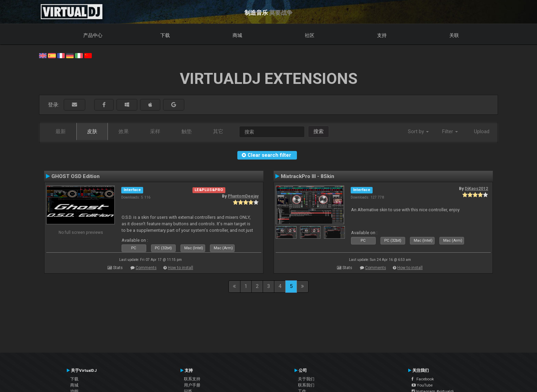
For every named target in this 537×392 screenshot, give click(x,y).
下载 (165, 35)
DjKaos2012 (476, 189)
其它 (218, 131)
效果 (124, 131)
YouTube (422, 385)
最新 (61, 131)
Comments (146, 268)
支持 (382, 35)
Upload (482, 131)
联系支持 (192, 379)
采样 (155, 131)
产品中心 (93, 35)
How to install (180, 268)
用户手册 (192, 385)
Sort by (418, 131)
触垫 (187, 131)
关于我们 (306, 379)
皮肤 (92, 131)
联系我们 (306, 385)
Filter (450, 131)
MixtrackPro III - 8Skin (308, 176)
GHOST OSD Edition (76, 176)
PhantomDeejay (243, 196)
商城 (237, 35)
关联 (454, 35)
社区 (310, 35)
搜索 (319, 131)
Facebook (423, 379)
